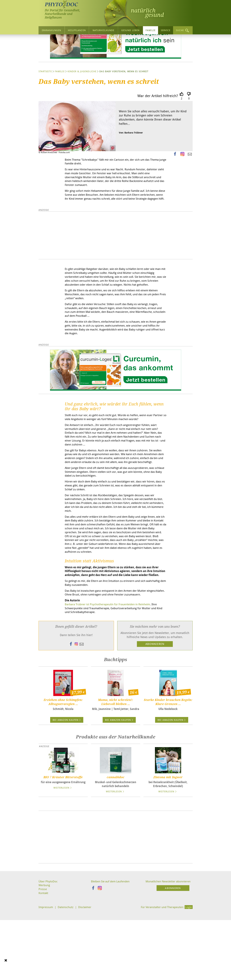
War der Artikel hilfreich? (158, 127)
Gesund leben (130, 30)
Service (166, 30)
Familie (151, 30)
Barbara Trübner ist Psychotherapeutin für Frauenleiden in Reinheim (111, 675)
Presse (43, 961)
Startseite (45, 102)
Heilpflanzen (77, 30)
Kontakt (44, 966)
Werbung (45, 957)
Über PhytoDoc (49, 953)
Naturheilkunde (104, 30)
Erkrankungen (51, 30)
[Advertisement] (116, 909)
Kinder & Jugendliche (82, 102)
